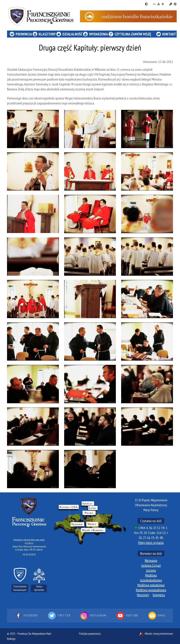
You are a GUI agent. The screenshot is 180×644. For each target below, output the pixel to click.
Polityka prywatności (90, 634)
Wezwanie (151, 560)
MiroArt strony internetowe (156, 634)
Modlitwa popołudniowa (151, 590)
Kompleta (159, 595)
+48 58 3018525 (29, 555)
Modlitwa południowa (151, 585)
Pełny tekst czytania (151, 543)
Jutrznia (151, 570)
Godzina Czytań (151, 565)
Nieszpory (143, 595)
